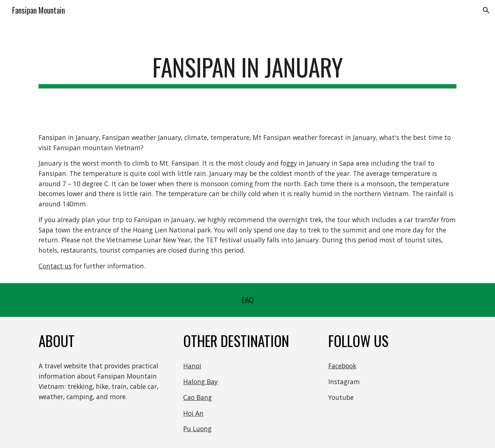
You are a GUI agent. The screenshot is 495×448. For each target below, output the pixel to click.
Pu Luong (197, 429)
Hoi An (193, 413)
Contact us (55, 266)
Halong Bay (200, 382)
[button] (486, 10)
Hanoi (192, 366)
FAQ (248, 300)
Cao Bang (198, 397)
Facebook (342, 366)
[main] (247, 71)
